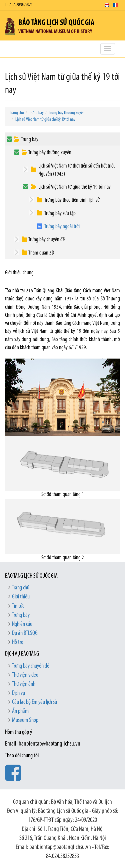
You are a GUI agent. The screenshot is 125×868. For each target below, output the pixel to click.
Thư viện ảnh (24, 684)
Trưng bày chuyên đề (46, 240)
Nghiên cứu (22, 624)
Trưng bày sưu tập (60, 214)
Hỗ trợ (18, 642)
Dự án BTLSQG (25, 633)
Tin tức (18, 606)
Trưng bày (36, 113)
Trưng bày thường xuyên (67, 113)
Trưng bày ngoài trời (62, 227)
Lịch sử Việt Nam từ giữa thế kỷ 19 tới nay (45, 120)
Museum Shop (25, 720)
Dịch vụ (18, 693)
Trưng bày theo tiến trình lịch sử (72, 200)
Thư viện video (25, 675)
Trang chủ (17, 113)
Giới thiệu (21, 597)
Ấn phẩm (20, 711)
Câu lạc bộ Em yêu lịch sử (34, 702)
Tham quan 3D (41, 253)
